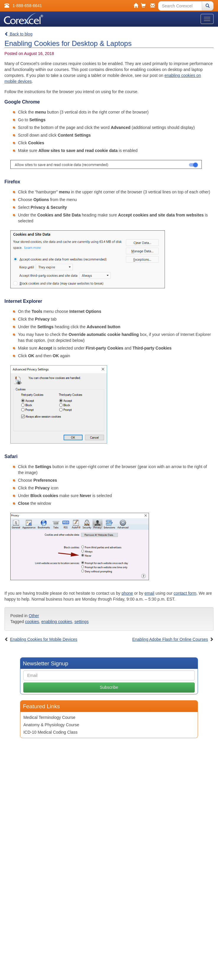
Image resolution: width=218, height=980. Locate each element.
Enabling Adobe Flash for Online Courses (170, 639)
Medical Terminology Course (49, 717)
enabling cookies (57, 622)
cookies (32, 622)
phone (127, 593)
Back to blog (18, 34)
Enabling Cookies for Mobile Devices (44, 639)
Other (34, 616)
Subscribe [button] (109, 687)
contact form (185, 593)
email (149, 593)
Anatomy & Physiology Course (51, 725)
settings (81, 622)
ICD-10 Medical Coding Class (50, 732)
